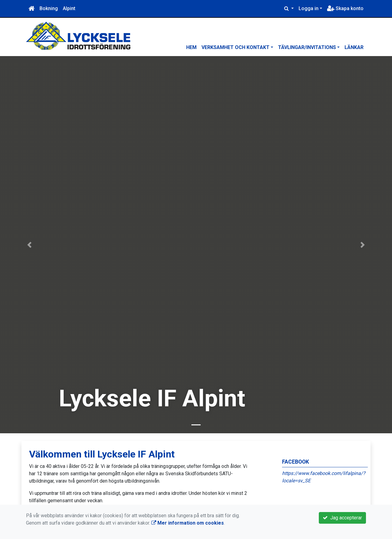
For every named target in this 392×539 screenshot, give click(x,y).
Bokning (49, 8)
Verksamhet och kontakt (236, 47)
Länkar (354, 47)
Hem (191, 47)
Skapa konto (345, 8)
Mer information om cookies (188, 523)
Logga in (309, 8)
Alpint (69, 8)
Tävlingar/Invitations (307, 47)
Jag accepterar (342, 518)
